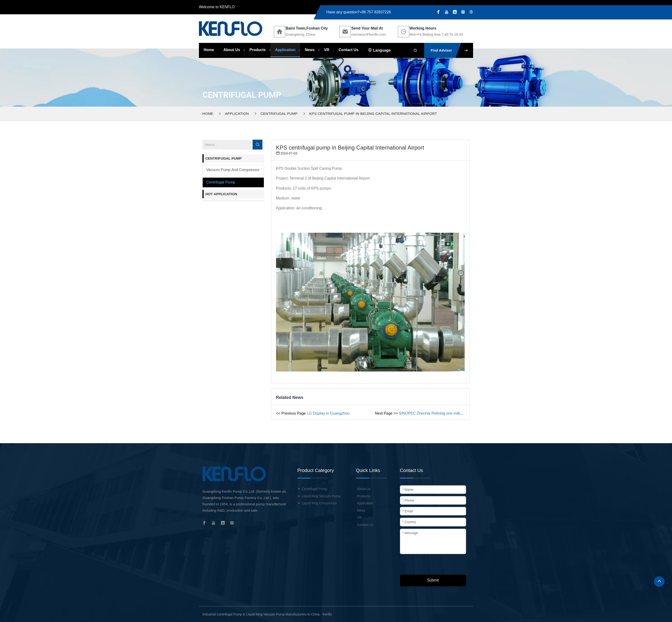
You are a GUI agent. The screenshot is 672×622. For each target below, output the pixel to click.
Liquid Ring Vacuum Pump (321, 496)
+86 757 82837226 (375, 12)
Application (285, 50)
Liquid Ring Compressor (319, 503)
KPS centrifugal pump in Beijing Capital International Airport (373, 114)
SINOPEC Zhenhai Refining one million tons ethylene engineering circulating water (468, 413)
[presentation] (436, 566)
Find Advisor (452, 50)
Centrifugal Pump (314, 489)
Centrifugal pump (279, 114)
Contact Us (348, 50)
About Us (232, 50)
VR (327, 50)
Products (258, 50)
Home (209, 50)
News (310, 50)
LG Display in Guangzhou (328, 413)
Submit (433, 580)
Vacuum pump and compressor (233, 170)
